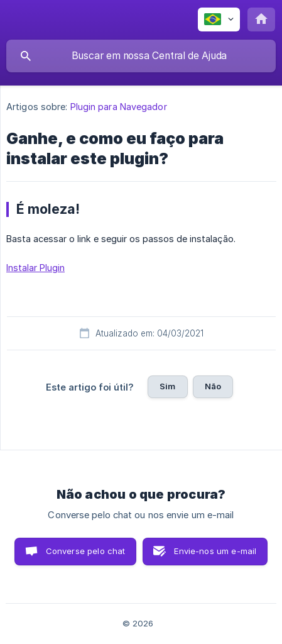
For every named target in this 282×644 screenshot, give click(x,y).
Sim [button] (167, 386)
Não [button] (213, 386)
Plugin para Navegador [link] (119, 107)
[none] (219, 19)
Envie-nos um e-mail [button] (215, 551)
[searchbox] (141, 56)
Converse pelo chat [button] (86, 551)
